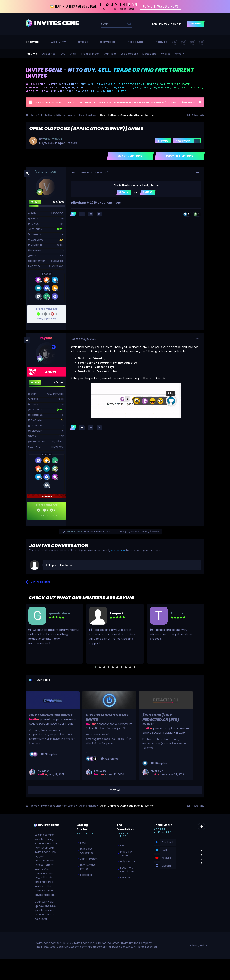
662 (60, 410)
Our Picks (110, 54)
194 (62, 224)
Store (83, 42)
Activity (58, 42)
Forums (31, 54)
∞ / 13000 (59, 382)
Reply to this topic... (60, 565)
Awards (166, 54)
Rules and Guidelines (87, 851)
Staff (73, 54)
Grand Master (55, 394)
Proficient (57, 213)
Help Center (128, 862)
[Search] (105, 24)
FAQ (63, 54)
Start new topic (131, 156)
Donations (149, 54)
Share (163, 141)
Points (162, 42)
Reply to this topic (180, 156)
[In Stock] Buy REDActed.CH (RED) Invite (161, 720)
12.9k (61, 399)
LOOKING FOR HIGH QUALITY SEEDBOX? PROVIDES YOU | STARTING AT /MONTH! (117, 103)
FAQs (83, 843)
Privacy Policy (199, 945)
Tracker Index (90, 54)
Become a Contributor (127, 870)
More (180, 54)
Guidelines (49, 54)
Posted (83, 173)
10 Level (35, 202)
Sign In (124, 192)
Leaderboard (130, 54)
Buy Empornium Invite (51, 715)
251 (62, 219)
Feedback (135, 42)
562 (60, 229)
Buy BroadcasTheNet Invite (107, 717)
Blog (123, 846)
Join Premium (89, 859)
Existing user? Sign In (168, 24)
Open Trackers (68, 143)
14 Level (35, 382)
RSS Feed (126, 878)
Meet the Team (126, 854)
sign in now (118, 550)
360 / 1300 (58, 202)
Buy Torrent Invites (88, 867)
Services (108, 42)
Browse (32, 42)
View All (115, 790)
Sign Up (196, 24)
